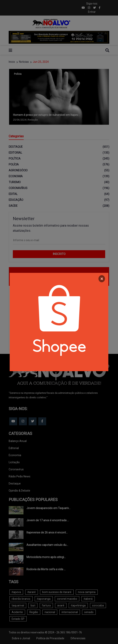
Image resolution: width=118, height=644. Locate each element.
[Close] (102, 279)
